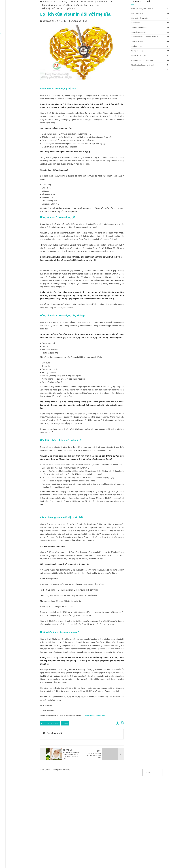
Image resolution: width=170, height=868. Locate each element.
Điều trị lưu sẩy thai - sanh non (59, 23)
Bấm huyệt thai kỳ (119, 31)
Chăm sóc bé (117, 41)
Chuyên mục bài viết (55, 15)
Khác (114, 87)
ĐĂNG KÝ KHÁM (36, 15)
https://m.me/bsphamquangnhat (70, 713)
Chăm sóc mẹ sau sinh (120, 50)
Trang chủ (21, 15)
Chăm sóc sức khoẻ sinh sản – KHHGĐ (126, 55)
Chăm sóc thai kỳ (54, 19)
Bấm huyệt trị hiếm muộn (121, 36)
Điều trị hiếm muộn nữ (30, 23)
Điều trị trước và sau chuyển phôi (35, 26)
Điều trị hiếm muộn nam (77, 19)
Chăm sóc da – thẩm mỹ (121, 45)
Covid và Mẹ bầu (118, 64)
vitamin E (41, 721)
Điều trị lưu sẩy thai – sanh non (123, 78)
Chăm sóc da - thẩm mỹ (32, 19)
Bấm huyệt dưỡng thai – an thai (124, 27)
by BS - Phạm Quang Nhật (50, 39)
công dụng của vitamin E (27, 721)
